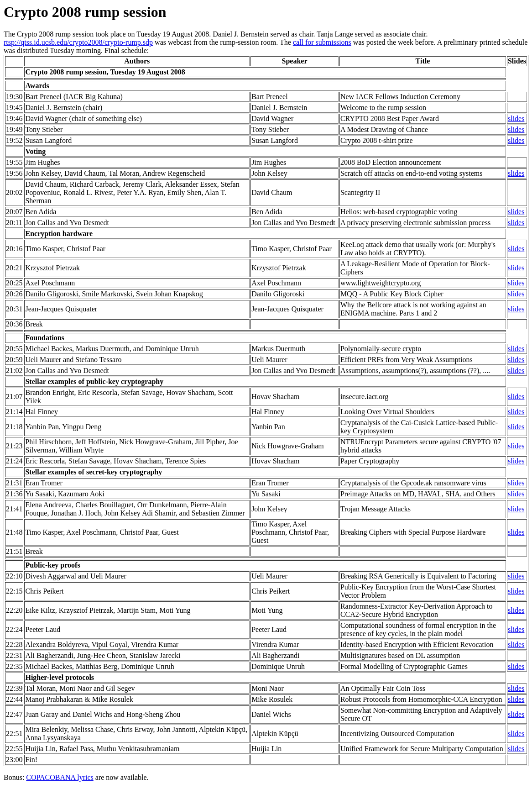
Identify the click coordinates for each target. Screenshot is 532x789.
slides (516, 118)
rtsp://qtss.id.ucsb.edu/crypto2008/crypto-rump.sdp (78, 42)
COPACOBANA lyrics (60, 777)
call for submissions (322, 42)
